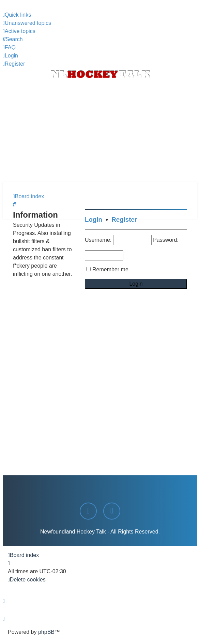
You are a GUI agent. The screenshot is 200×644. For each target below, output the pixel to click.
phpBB (46, 632)
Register (124, 219)
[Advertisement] (100, 131)
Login (94, 219)
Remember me (110, 269)
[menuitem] (27, 23)
